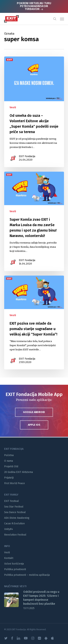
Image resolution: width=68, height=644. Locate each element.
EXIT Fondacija (27, 156)
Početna (9, 455)
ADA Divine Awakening (17, 518)
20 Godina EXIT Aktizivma (18, 472)
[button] (62, 19)
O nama (9, 461)
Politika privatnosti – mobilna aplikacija (27, 575)
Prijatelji (9, 478)
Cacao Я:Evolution (14, 524)
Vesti (13, 107)
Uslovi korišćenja (14, 564)
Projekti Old (11, 466)
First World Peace (15, 483)
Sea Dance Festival (15, 512)
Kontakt (9, 558)
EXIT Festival (12, 501)
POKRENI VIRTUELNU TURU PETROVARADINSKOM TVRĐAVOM (34, 6)
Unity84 (9, 529)
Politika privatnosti (15, 569)
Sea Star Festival (14, 507)
